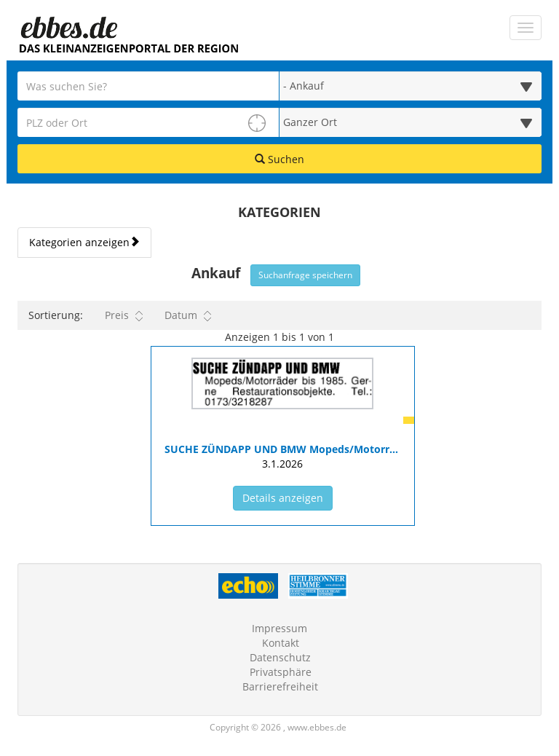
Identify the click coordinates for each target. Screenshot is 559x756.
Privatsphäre (281, 672)
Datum (188, 315)
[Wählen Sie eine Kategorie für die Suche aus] (411, 86)
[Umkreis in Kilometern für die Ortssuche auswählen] (411, 122)
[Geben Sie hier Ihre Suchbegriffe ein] (148, 86)
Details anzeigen (288, 497)
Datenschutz (280, 657)
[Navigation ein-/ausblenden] (526, 28)
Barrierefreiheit (280, 686)
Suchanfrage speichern (305, 275)
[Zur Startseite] (68, 28)
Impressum (279, 628)
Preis (124, 315)
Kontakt (281, 643)
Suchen (279, 159)
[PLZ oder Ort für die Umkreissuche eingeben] (148, 122)
